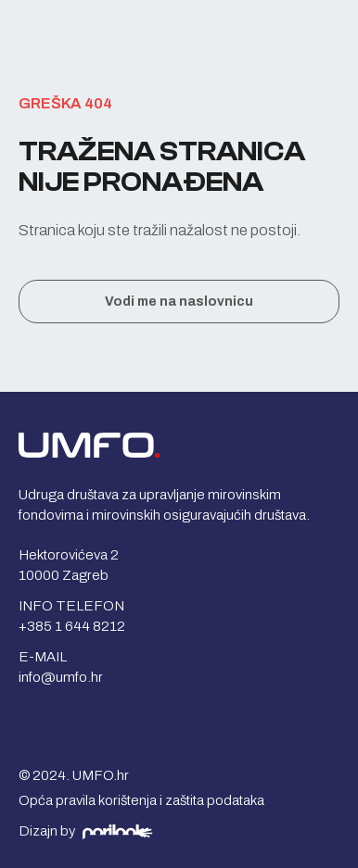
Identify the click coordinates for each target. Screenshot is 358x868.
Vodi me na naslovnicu (179, 302)
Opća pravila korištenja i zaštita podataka (141, 800)
